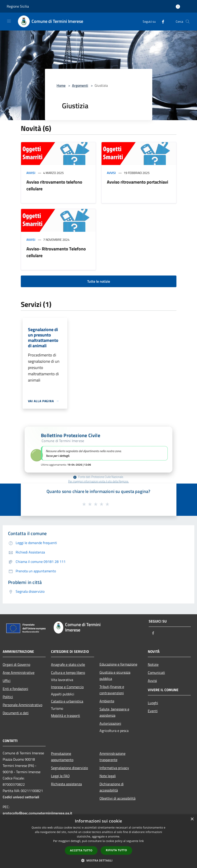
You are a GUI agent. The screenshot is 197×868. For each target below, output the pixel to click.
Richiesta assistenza (66, 784)
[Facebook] (161, 21)
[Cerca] (188, 22)
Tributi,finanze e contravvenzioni (112, 690)
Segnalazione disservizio (69, 768)
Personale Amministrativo (22, 705)
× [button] (192, 819)
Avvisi (31, 173)
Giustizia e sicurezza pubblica (115, 675)
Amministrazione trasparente (112, 757)
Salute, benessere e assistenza (114, 712)
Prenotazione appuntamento (62, 757)
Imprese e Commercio (67, 687)
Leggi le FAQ (60, 776)
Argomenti (80, 85)
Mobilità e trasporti (66, 716)
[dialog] (98, 841)
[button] (98, 450)
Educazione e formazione (118, 664)
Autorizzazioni (110, 723)
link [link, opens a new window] (141, 841)
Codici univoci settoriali (21, 797)
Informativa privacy (114, 768)
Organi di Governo (16, 664)
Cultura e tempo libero (68, 673)
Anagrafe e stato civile (68, 664)
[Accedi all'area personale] (178, 7)
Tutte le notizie (99, 281)
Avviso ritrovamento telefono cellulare (54, 185)
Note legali (108, 776)
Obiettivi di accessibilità (118, 798)
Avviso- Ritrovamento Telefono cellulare (56, 252)
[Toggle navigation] (9, 21)
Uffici (7, 681)
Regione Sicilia (18, 6)
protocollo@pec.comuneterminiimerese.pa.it (37, 813)
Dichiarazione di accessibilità (112, 787)
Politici (8, 697)
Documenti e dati (16, 713)
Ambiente (107, 701)
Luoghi (153, 703)
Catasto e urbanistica (67, 701)
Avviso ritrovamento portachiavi (138, 182)
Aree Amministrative (19, 673)
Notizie (153, 664)
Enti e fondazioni (15, 689)
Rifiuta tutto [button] (116, 850)
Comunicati (156, 673)
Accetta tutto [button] (81, 850)
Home (61, 85)
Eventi (153, 711)
